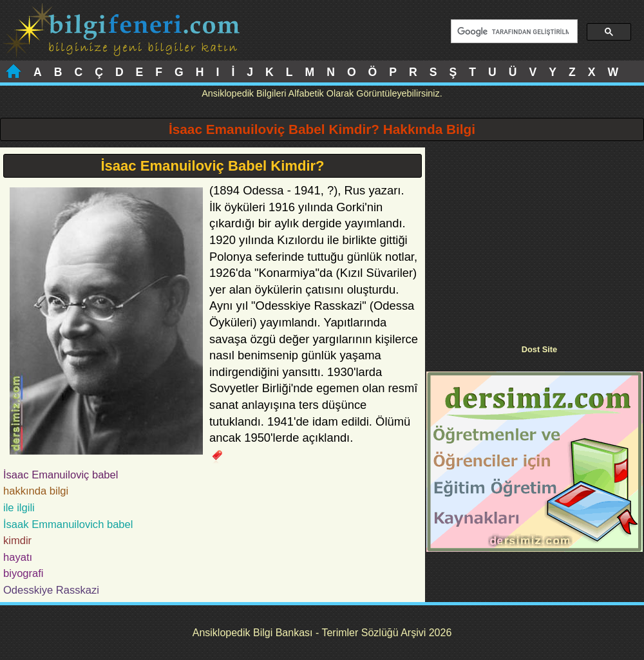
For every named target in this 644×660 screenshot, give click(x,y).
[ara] (513, 32)
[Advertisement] (535, 238)
